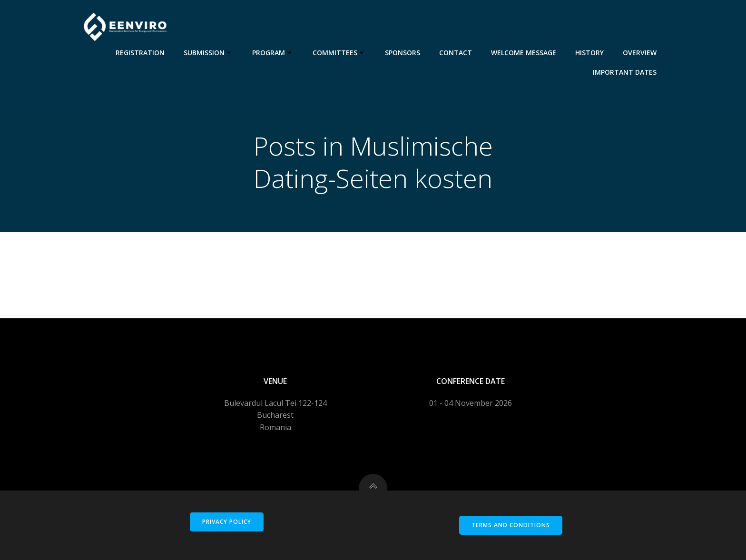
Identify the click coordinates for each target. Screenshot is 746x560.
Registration (140, 53)
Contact (456, 53)
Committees (339, 53)
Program (273, 53)
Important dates (625, 72)
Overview (640, 53)
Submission (208, 53)
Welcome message (524, 53)
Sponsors (402, 53)
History (589, 53)
